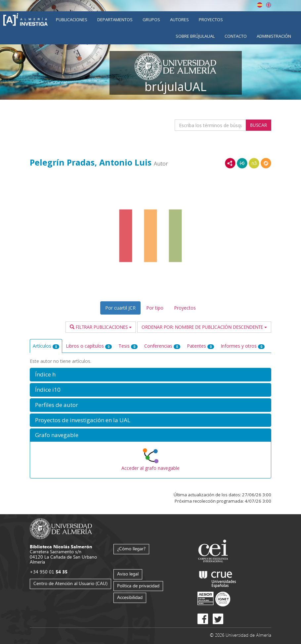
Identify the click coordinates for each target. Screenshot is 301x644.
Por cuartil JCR (120, 308)
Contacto (236, 36)
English (269, 5)
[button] (150, 375)
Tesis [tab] (128, 346)
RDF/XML (230, 163)
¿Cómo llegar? (131, 548)
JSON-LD (242, 163)
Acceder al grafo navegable (150, 468)
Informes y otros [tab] (243, 346)
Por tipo (155, 308)
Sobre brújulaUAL (195, 36)
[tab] (150, 375)
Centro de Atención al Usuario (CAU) (70, 583)
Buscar (258, 125)
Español (260, 5)
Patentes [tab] (200, 346)
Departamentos (115, 20)
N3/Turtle (254, 163)
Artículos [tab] (46, 346)
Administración (274, 36)
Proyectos (211, 20)
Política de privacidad (138, 586)
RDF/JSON (266, 163)
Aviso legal (128, 574)
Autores (179, 20)
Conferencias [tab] (162, 346)
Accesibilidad (130, 597)
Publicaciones (72, 20)
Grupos (151, 20)
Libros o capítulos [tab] (89, 346)
